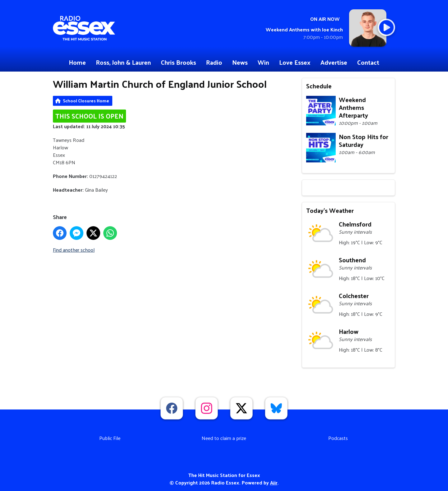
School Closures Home (86, 101)
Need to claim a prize (224, 438)
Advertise (334, 62)
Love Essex (295, 62)
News (240, 62)
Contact (368, 62)
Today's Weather (330, 210)
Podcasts (338, 438)
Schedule (319, 86)
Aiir (274, 482)
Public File (110, 438)
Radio (214, 62)
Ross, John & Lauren (123, 62)
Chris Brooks (178, 62)
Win (263, 62)
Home (77, 62)
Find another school (74, 250)
